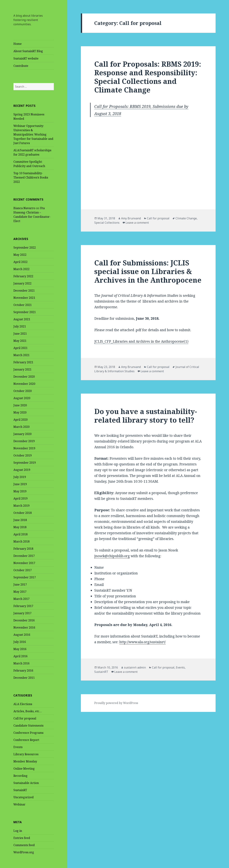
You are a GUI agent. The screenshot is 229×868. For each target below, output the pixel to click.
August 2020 (22, 398)
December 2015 (24, 678)
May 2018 (20, 527)
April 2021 (20, 348)
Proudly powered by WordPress (116, 703)
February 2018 (23, 549)
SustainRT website (26, 58)
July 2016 (20, 642)
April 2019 (20, 498)
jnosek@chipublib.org (112, 556)
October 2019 (23, 455)
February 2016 (23, 670)
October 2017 (23, 570)
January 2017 (22, 613)
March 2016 (21, 663)
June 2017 (20, 584)
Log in (18, 831)
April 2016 (20, 656)
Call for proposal (25, 718)
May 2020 (20, 412)
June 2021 (20, 334)
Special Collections (107, 223)
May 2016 (20, 649)
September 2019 (25, 463)
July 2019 (20, 477)
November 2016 (24, 627)
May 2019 (20, 491)
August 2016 (22, 635)
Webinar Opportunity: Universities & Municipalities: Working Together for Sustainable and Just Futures (33, 134)
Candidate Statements (28, 726)
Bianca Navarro (24, 208)
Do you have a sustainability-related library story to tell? (146, 416)
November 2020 (24, 384)
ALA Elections (23, 704)
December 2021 (24, 291)
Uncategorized (24, 797)
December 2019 (24, 441)
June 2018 (20, 520)
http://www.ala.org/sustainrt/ (142, 642)
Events (18, 747)
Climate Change (186, 218)
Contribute (21, 66)
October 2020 (23, 391)
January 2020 (22, 434)
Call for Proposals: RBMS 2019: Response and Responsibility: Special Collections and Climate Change (148, 77)
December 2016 (24, 620)
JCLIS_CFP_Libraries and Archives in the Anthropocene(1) (141, 341)
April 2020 (20, 420)
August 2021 (22, 319)
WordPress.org (24, 852)
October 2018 (23, 513)
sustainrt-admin (135, 667)
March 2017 (21, 599)
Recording (20, 776)
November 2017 (24, 563)
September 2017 (25, 577)
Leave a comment (137, 223)
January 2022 (22, 283)
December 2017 (24, 556)
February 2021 (23, 362)
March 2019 (21, 506)
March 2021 (21, 355)
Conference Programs (28, 733)
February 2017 (23, 606)
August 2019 (22, 470)
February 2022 (23, 276)
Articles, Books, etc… (28, 711)
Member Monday (25, 761)
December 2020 (24, 377)
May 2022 (20, 255)
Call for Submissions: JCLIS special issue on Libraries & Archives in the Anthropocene (148, 271)
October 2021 (23, 305)
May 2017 (20, 592)
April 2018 (20, 534)
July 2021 (20, 326)
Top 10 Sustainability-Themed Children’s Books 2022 (31, 177)
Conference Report (26, 740)
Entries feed (22, 838)
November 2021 (24, 298)
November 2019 (24, 448)
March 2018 (21, 541)
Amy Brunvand (131, 218)
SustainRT (20, 790)
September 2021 (25, 312)
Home (18, 44)
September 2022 (25, 248)
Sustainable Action (26, 783)
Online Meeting (24, 769)
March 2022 (21, 269)
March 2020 (21, 427)
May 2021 (20, 341)
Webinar (19, 804)
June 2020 (20, 405)
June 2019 (20, 484)
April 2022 (20, 262)
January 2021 (22, 369)
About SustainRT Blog (28, 51)
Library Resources (26, 754)
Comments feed (24, 845)
